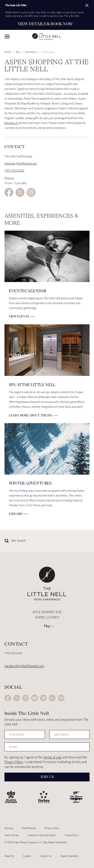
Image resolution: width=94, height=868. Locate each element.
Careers (27, 856)
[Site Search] (36, 541)
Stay (18, 52)
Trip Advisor (61, 698)
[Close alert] (87, 5)
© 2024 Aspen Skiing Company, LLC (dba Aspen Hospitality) (36, 842)
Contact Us (46, 856)
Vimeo (43, 698)
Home (8, 52)
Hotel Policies (29, 828)
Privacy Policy (14, 762)
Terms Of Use (12, 835)
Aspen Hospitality (70, 856)
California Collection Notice (42, 835)
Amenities (31, 52)
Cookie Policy (72, 835)
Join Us (47, 777)
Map (47, 626)
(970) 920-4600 (13, 653)
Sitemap (9, 828)
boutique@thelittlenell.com (21, 163)
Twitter (20, 192)
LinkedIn (52, 698)
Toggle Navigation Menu (7, 37)
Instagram (31, 192)
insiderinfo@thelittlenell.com (24, 666)
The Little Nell (47, 37)
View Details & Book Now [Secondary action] (45, 24)
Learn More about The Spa (31, 415)
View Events (19, 316)
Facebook (9, 192)
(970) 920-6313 (14, 170)
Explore (16, 514)
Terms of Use (53, 757)
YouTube (34, 698)
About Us (9, 856)
